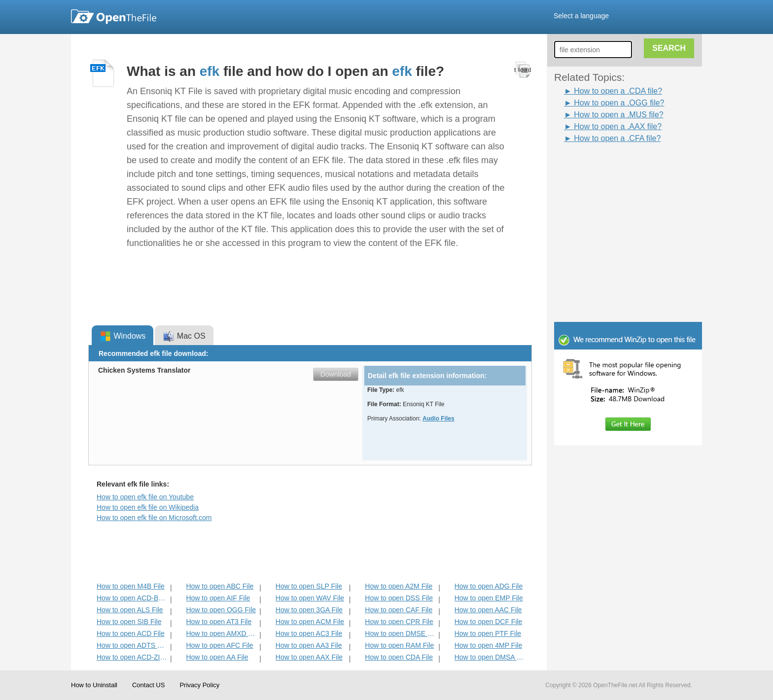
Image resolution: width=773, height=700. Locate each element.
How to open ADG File (489, 586)
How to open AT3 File (219, 622)
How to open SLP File (309, 586)
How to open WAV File (310, 598)
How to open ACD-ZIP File (132, 657)
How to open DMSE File (401, 633)
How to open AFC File (219, 645)
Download (336, 374)
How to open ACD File (131, 633)
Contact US (148, 685)
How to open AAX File (309, 657)
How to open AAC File (488, 610)
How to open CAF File (399, 610)
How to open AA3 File (309, 645)
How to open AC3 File (309, 633)
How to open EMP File (489, 598)
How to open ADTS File (132, 645)
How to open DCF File (489, 622)
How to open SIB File (129, 622)
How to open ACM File (310, 622)
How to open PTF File (488, 633)
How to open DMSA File (490, 657)
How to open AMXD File (222, 633)
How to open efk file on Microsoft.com (154, 518)
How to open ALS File (130, 610)
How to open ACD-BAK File (132, 598)
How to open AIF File (218, 598)
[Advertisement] (613, 167)
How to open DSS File (399, 598)
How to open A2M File (399, 586)
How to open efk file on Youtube (145, 497)
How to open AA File (217, 657)
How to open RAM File (399, 645)
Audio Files (439, 419)
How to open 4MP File (488, 645)
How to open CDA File (399, 657)
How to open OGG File (221, 610)
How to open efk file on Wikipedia (148, 507)
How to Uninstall (94, 685)
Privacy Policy (199, 685)
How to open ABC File (220, 586)
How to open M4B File (131, 586)
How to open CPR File (399, 622)
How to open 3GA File (309, 610)
